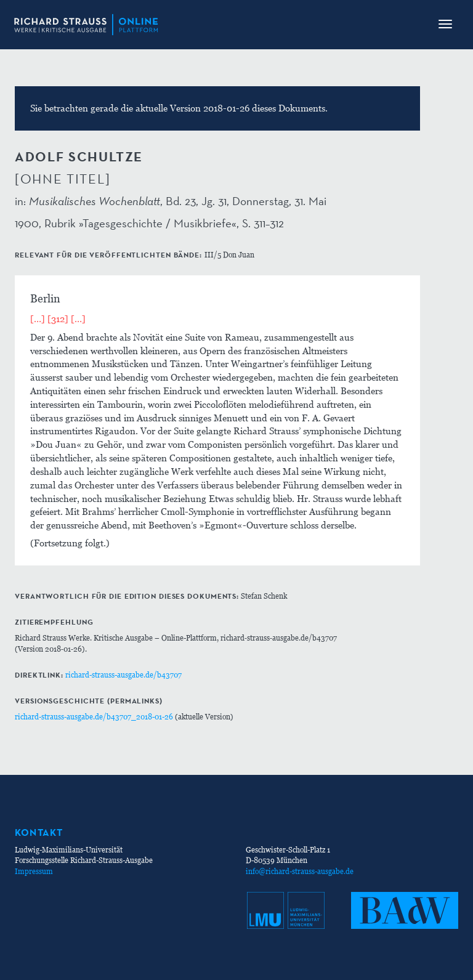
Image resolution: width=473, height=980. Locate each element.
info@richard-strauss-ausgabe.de (300, 871)
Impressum (34, 871)
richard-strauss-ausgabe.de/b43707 (123, 675)
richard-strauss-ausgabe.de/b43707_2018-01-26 (94, 717)
